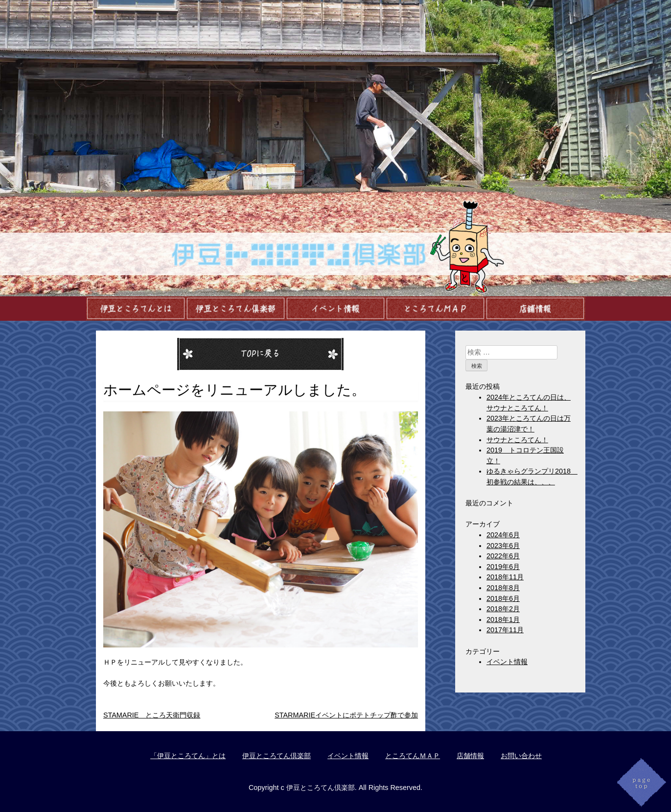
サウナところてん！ (517, 440)
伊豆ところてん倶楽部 (277, 756)
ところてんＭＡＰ (413, 756)
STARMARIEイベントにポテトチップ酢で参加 (346, 715)
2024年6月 (503, 535)
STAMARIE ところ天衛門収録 (152, 715)
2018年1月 (503, 620)
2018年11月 (505, 577)
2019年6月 (503, 567)
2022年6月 (503, 556)
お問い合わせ (521, 756)
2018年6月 (503, 598)
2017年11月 (505, 630)
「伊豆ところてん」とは (188, 756)
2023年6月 (503, 546)
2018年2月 (503, 609)
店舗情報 (470, 756)
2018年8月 (503, 588)
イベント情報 (507, 662)
